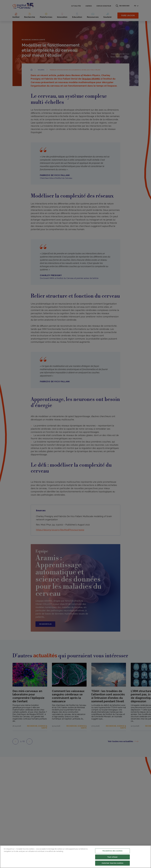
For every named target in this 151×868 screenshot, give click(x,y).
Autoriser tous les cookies (112, 863)
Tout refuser (113, 857)
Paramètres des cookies (112, 851)
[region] (75, 857)
